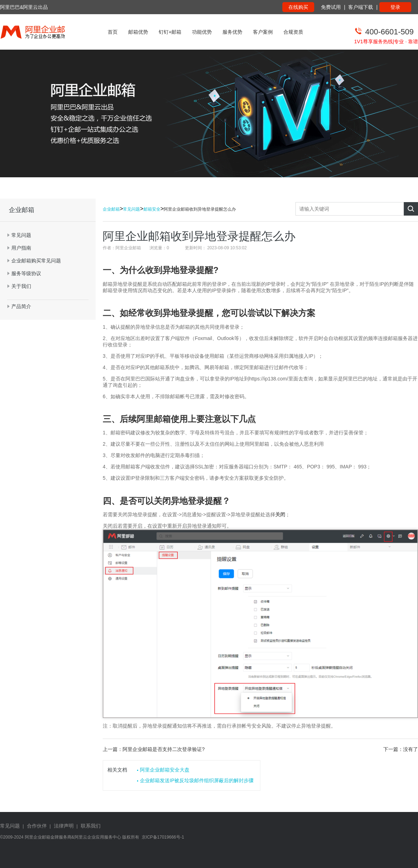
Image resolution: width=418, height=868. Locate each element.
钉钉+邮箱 (170, 32)
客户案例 (263, 32)
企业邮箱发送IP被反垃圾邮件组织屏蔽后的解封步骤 (197, 780)
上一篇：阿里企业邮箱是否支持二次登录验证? (154, 749)
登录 (395, 7)
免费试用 (331, 7)
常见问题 (131, 209)
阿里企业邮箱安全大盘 (165, 770)
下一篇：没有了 (401, 749)
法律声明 (64, 826)
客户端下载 (361, 7)
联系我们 (91, 826)
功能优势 (202, 32)
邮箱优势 (138, 32)
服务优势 (232, 32)
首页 (113, 32)
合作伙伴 (37, 826)
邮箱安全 (152, 209)
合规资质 (293, 32)
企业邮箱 (111, 209)
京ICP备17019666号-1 (163, 837)
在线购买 (298, 7)
